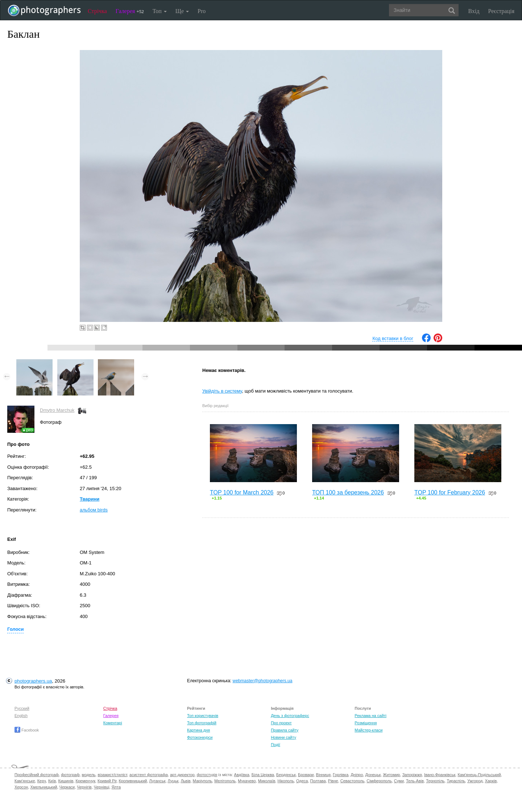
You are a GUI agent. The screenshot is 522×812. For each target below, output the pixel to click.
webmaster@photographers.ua (263, 681)
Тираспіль (456, 781)
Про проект (281, 723)
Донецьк (373, 775)
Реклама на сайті (370, 716)
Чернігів (84, 787)
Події (275, 745)
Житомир (391, 775)
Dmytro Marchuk (57, 410)
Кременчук (86, 781)
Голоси (15, 629)
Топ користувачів (203, 716)
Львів (185, 781)
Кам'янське (25, 781)
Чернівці (102, 787)
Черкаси (67, 787)
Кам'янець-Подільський (479, 775)
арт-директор (182, 775)
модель (89, 775)
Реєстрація (501, 11)
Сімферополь (379, 781)
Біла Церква (263, 775)
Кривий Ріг (107, 781)
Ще (182, 11)
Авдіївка (242, 775)
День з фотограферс (290, 716)
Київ (52, 781)
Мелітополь (225, 781)
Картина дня (198, 730)
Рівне (333, 781)
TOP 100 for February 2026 (450, 492)
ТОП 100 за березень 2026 (348, 492)
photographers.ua (33, 681)
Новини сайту (283, 737)
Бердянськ (286, 775)
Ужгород (475, 781)
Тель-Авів (415, 781)
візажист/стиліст (112, 775)
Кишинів (66, 781)
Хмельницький (44, 787)
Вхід (474, 11)
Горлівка (341, 775)
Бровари (306, 775)
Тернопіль (435, 781)
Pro (202, 11)
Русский (22, 708)
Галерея (130, 11)
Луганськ (158, 781)
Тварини (90, 499)
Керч (42, 781)
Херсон (21, 787)
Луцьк (173, 781)
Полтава (318, 781)
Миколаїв (267, 781)
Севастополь (352, 781)
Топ (160, 11)
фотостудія (207, 775)
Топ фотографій (202, 723)
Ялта (116, 787)
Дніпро (357, 775)
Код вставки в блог (393, 338)
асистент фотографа (149, 775)
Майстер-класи (368, 730)
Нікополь (285, 781)
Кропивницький (133, 781)
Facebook (27, 730)
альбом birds (94, 510)
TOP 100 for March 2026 (242, 492)
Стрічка (97, 11)
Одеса (302, 781)
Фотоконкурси (200, 737)
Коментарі (113, 723)
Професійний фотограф (37, 775)
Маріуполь (202, 781)
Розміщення (366, 723)
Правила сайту (285, 730)
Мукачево (247, 781)
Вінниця (323, 775)
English (21, 716)
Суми (399, 781)
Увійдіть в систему (222, 391)
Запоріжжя (412, 775)
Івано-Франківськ (440, 775)
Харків (491, 781)
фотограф (70, 775)
